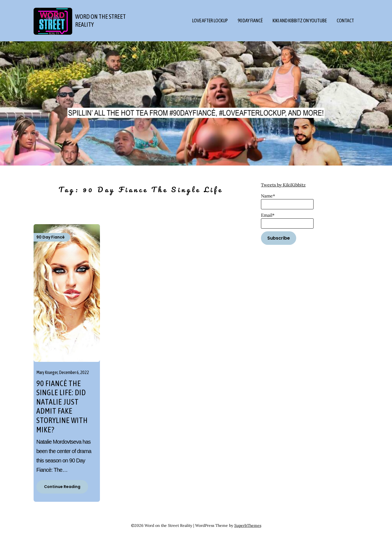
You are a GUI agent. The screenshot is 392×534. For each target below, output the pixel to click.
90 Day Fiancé (250, 21)
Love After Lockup (210, 21)
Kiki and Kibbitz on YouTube (300, 21)
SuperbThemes (248, 525)
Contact (345, 21)
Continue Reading (62, 487)
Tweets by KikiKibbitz (283, 185)
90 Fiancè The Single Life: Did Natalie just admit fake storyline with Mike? (62, 406)
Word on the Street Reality (100, 21)
